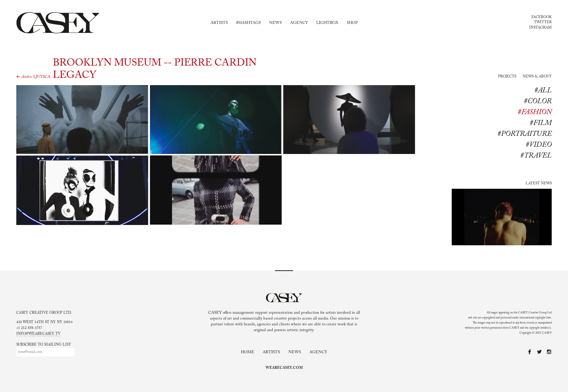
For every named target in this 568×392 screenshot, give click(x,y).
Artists (219, 23)
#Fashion (535, 112)
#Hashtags (248, 23)
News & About (537, 77)
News (275, 23)
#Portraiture (525, 134)
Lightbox (327, 23)
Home (248, 352)
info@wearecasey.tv (38, 334)
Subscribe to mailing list (44, 345)
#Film (541, 123)
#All (543, 91)
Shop (352, 23)
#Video (539, 145)
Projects (507, 77)
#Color (538, 101)
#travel (536, 156)
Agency (299, 23)
